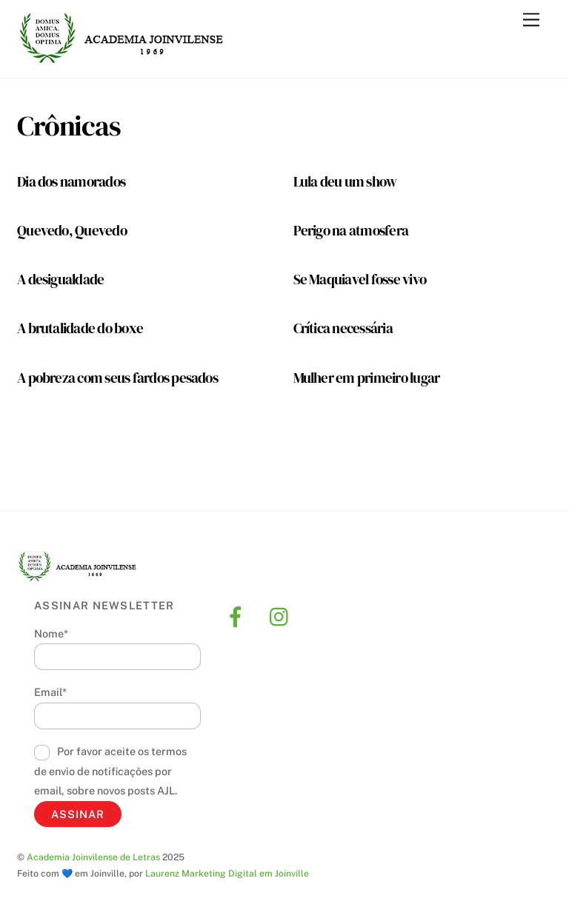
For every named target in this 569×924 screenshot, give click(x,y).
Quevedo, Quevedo (72, 230)
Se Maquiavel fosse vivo (360, 279)
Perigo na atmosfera (351, 230)
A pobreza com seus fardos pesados (117, 378)
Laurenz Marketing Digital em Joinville (227, 873)
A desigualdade (60, 279)
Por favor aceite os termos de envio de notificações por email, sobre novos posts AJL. (110, 771)
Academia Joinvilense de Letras (93, 857)
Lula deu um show (345, 181)
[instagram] (283, 616)
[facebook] (238, 616)
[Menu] (531, 20)
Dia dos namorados (71, 181)
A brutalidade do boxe (80, 328)
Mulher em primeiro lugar (367, 378)
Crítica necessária (343, 328)
